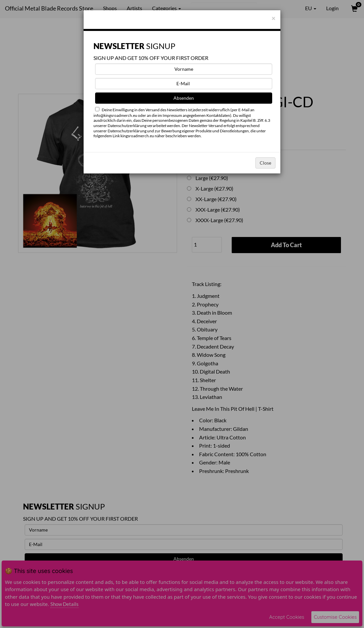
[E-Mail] (184, 84)
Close (265, 163)
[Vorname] (184, 69)
